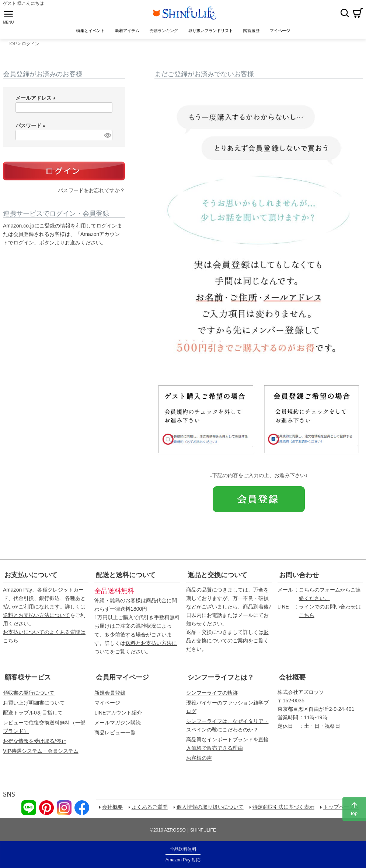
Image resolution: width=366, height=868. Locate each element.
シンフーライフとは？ (221, 680)
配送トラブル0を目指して (33, 716)
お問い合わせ (299, 578)
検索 (345, 14)
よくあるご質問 (150, 811)
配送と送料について (126, 578)
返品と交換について (217, 578)
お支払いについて (31, 578)
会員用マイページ (122, 680)
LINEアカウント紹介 (118, 716)
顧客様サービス (28, 680)
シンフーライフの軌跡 (212, 696)
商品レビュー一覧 (115, 735)
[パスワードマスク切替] (107, 138)
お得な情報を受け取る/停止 (35, 744)
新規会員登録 (110, 696)
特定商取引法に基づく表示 (284, 811)
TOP (12, 47)
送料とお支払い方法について (36, 618)
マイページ (107, 706)
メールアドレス (37, 101)
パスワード (32, 128)
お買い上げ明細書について (34, 706)
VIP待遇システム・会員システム (41, 754)
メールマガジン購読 (118, 726)
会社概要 (292, 680)
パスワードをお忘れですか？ (91, 194)
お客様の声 (199, 761)
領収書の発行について (29, 696)
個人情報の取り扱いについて (211, 811)
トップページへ (342, 811)
